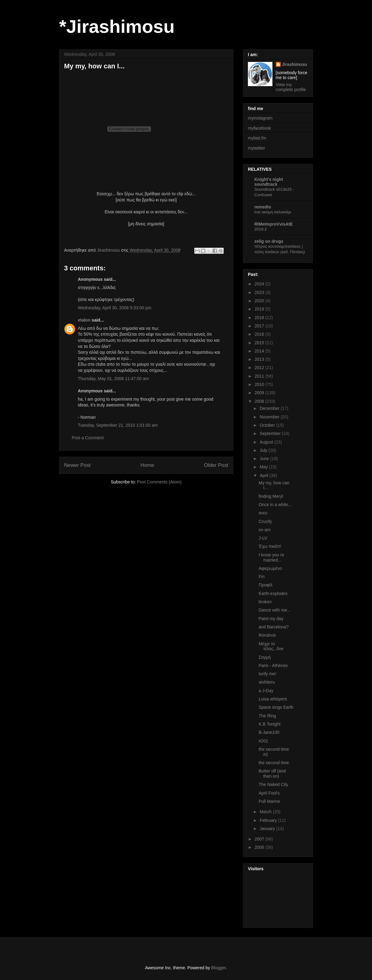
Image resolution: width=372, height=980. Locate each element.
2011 (260, 376)
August (267, 442)
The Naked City (273, 784)
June (265, 459)
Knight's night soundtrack (269, 182)
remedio (263, 207)
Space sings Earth (276, 707)
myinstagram (260, 118)
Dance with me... (275, 610)
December (270, 408)
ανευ (263, 513)
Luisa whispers (273, 699)
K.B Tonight (270, 724)
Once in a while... (275, 505)
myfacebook (259, 128)
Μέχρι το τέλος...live (271, 646)
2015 (260, 343)
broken (265, 602)
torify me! (268, 674)
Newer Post (77, 465)
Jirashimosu (294, 64)
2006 (260, 847)
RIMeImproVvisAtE (273, 224)
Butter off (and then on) (272, 774)
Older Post (216, 465)
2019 (260, 309)
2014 (260, 351)
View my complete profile (291, 87)
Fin (262, 577)
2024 (260, 284)
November (270, 417)
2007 (260, 839)
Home (147, 465)
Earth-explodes (273, 593)
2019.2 (261, 229)
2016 (260, 334)
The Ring (267, 716)
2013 (260, 359)
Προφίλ (266, 585)
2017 (260, 326)
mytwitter (256, 148)
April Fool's (269, 793)
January (268, 829)
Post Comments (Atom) (159, 482)
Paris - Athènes (273, 665)
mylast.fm (257, 138)
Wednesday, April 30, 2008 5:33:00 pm (115, 308)
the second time (274, 763)
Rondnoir (267, 635)
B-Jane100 (269, 732)
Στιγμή (265, 657)
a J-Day (266, 691)
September (271, 433)
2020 (260, 301)
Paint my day (271, 619)
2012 (260, 368)
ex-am (265, 530)
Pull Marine (269, 801)
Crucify (265, 521)
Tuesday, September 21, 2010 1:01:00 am (118, 425)
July (264, 450)
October (268, 425)
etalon (84, 320)
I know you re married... (271, 557)
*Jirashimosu (117, 27)
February (269, 820)
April (264, 475)
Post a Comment (88, 438)
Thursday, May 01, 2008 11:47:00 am (113, 379)
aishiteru (267, 682)
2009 (260, 393)
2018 (260, 318)
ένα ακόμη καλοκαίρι (273, 212)
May (264, 467)
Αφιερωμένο (270, 568)
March (266, 812)
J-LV (263, 538)
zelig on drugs (269, 241)
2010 (260, 384)
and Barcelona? (274, 627)
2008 (260, 401)
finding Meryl (271, 496)
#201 (263, 741)
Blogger (218, 968)
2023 (260, 292)
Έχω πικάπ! (270, 546)
